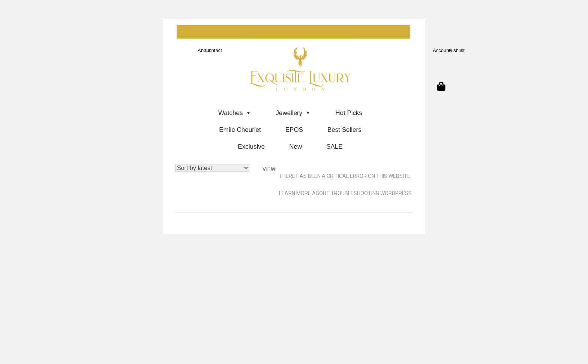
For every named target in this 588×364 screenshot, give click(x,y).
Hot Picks (349, 113)
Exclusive (251, 147)
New (295, 147)
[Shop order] (212, 168)
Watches (235, 113)
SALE (334, 147)
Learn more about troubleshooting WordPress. (346, 193)
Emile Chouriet (240, 130)
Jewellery (293, 113)
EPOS (294, 130)
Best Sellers (344, 130)
